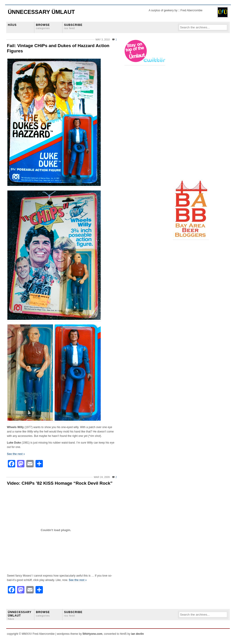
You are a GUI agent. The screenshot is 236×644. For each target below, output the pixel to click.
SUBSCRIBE (73, 26)
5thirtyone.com (92, 634)
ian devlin (137, 634)
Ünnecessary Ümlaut (41, 12)
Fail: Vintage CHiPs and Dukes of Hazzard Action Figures (58, 48)
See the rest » (16, 454)
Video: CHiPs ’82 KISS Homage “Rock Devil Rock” (60, 483)
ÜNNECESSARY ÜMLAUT (20, 615)
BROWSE (43, 26)
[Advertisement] (191, 109)
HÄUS (12, 25)
